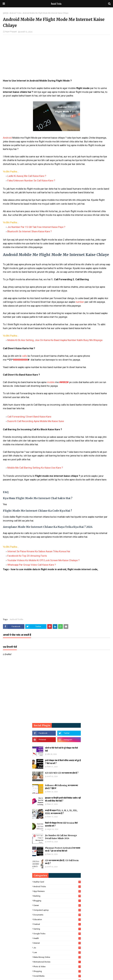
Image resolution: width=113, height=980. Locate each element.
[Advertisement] (56, 58)
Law (57, 952)
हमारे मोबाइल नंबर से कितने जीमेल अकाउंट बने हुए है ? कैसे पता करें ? (63, 762)
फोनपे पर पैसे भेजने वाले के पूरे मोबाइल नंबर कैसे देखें (61, 749)
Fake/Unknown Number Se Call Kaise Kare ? (31, 180)
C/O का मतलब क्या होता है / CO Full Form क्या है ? (62, 862)
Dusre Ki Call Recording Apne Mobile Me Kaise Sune (36, 421)
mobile (51, 382)
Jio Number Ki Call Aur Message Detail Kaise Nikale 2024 (61, 837)
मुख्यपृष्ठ (6, 13)
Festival (57, 924)
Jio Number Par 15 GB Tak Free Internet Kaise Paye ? (36, 227)
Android (7, 138)
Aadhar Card (57, 882)
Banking (57, 896)
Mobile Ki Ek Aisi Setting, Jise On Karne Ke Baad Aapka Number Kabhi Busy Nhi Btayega (55, 340)
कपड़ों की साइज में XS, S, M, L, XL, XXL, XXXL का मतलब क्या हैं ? (61, 812)
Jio (57, 948)
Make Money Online (57, 957)
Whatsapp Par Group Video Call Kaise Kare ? (32, 565)
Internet (57, 943)
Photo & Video (57, 967)
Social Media (57, 976)
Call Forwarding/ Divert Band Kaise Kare (29, 417)
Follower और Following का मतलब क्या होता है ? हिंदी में (61, 787)
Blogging (57, 901)
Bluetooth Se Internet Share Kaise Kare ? (30, 231)
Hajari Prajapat (11, 32)
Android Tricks (15, 13)
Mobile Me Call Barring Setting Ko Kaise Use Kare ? (35, 468)
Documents (57, 915)
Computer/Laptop (57, 910)
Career (57, 905)
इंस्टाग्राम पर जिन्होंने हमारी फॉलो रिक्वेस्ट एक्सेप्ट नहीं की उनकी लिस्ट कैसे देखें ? (63, 799)
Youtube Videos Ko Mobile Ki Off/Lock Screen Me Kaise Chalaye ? (43, 560)
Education (57, 919)
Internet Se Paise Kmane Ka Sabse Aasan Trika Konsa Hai (39, 551)
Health (57, 938)
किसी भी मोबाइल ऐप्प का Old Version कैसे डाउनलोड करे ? (61, 824)
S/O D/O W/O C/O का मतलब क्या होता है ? (62, 773)
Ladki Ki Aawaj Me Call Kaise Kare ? (27, 176)
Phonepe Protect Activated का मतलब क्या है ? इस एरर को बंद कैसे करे (63, 849)
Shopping (57, 971)
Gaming (57, 929)
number (80, 302)
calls (24, 356)
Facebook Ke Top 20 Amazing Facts (27, 556)
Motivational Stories (57, 962)
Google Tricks (57, 934)
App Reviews (57, 891)
